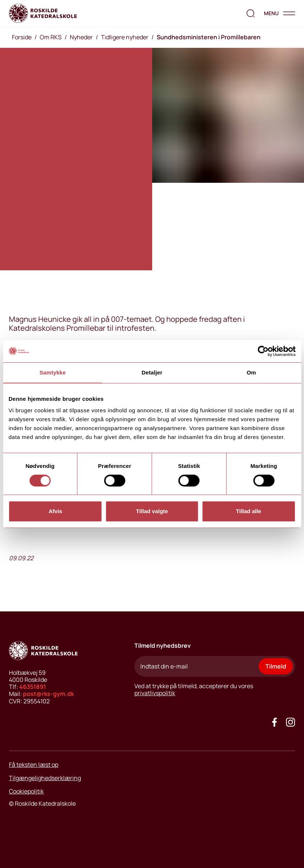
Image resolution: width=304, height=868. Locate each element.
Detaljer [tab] (152, 372)
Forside (22, 37)
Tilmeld (276, 666)
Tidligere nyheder (125, 37)
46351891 (33, 687)
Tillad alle (249, 511)
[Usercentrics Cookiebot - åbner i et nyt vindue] (263, 351)
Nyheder (81, 37)
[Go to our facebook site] (274, 722)
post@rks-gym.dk (48, 694)
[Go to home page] (43, 13)
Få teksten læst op (34, 765)
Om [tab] (251, 372)
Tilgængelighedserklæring (45, 778)
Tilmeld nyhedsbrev (163, 646)
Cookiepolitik (26, 791)
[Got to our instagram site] (290, 722)
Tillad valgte (152, 511)
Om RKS (51, 37)
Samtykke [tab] (53, 372)
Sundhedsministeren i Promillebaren (209, 37)
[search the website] (251, 13)
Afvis (55, 511)
